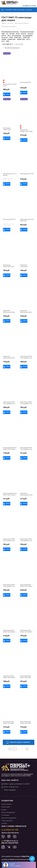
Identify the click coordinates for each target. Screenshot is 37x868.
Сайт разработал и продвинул (15, 856)
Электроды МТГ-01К (27, 174)
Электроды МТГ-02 (9, 219)
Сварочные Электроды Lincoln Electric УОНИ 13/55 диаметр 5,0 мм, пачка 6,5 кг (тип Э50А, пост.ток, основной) (26, 494)
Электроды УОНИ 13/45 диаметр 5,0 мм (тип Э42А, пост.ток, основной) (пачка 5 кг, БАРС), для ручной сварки (9, 586)
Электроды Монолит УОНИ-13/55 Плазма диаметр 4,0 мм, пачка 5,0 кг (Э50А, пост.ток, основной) (10, 449)
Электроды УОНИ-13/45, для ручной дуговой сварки (8, 266)
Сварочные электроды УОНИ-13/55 (24, 266)
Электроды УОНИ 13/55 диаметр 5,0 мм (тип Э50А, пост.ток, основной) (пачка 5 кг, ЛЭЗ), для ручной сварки (10, 403)
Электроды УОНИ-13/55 (7, 129)
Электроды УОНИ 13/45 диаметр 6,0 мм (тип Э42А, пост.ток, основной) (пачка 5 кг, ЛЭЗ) (9, 540)
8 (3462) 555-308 (10, 830)
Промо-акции (6, 807)
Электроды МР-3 (26, 82)
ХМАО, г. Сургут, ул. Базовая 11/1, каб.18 (16, 784)
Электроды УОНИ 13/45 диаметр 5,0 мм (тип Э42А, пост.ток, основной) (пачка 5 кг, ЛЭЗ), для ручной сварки (27, 403)
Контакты (29, 10)
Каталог (2, 10)
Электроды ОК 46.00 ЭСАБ (10, 85)
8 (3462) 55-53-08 (29, 6)
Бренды (4, 810)
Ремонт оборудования (8, 812)
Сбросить (19, 44)
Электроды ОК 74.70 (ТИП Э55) (27, 220)
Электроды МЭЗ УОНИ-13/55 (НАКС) (26, 585)
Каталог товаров (6, 804)
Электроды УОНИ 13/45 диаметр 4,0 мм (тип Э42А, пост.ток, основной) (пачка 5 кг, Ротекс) (26, 449)
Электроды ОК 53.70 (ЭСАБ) (10, 175)
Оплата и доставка (19, 10)
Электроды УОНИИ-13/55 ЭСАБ (26, 131)
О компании (8, 10)
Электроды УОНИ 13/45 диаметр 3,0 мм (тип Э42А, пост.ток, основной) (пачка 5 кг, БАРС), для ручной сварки (26, 540)
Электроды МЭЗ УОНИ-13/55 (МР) (25, 677)
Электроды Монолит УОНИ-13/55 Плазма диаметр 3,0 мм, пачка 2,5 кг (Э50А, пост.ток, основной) (10, 494)
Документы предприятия (9, 818)
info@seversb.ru (10, 841)
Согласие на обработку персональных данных (16, 859)
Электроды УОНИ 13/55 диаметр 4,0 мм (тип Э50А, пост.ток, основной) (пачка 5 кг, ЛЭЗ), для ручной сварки (27, 357)
